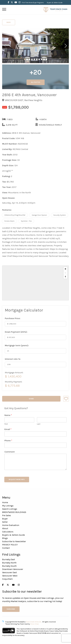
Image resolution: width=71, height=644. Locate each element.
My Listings (8, 506)
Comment (10, 452)
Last (39, 424)
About (5, 528)
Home (5, 502)
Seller (5, 522)
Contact (6, 548)
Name (8, 415)
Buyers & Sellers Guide (55, 3)
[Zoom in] (65, 269)
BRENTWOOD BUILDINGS (14, 512)
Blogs (5, 538)
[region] (35, 283)
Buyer (5, 519)
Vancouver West (10, 576)
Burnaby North (9, 563)
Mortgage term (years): (17, 345)
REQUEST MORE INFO (17, 479)
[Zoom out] (65, 273)
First (6, 424)
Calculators (8, 532)
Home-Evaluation (11, 525)
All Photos (36, 82)
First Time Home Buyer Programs (33, 3)
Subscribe (11, 609)
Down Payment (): (16, 332)
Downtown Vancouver (13, 569)
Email (8, 429)
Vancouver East (9, 572)
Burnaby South (9, 566)
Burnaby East (9, 559)
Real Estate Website (34, 622)
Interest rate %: (13, 359)
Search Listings (10, 509)
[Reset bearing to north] (65, 277)
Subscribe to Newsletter (14, 541)
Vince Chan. (35, 624)
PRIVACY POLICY (10, 545)
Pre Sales (7, 515)
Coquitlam (7, 579)
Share (31, 399)
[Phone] (35, 445)
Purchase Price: (13, 318)
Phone (8, 441)
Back (9, 22)
